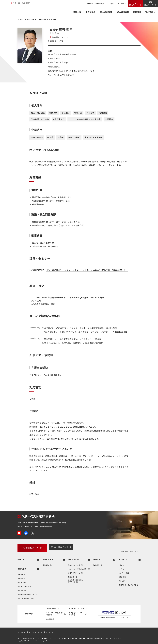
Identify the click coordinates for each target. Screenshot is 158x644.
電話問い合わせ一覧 (31, 547)
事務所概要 (91, 12)
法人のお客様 (123, 12)
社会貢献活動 (22, 588)
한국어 (123, 3)
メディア (122, 567)
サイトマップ (22, 630)
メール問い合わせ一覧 (57, 547)
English (112, 3)
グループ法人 (22, 580)
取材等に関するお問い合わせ (27, 592)
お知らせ (90, 3)
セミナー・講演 (124, 571)
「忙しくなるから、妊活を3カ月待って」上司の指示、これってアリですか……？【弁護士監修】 (85, 332)
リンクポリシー (51, 630)
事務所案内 (22, 567)
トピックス (123, 557)
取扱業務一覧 (47, 563)
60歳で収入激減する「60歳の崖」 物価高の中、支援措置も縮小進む (72, 343)
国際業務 (137, 12)
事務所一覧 (100, 3)
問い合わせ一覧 (135, 5)
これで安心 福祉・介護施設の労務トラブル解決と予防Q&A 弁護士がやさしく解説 (68, 297)
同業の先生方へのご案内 (26, 596)
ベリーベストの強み (24, 584)
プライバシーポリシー (36, 630)
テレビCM (122, 579)
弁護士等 (21, 557)
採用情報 (149, 12)
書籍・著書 (122, 575)
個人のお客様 (106, 12)
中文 (118, 3)
